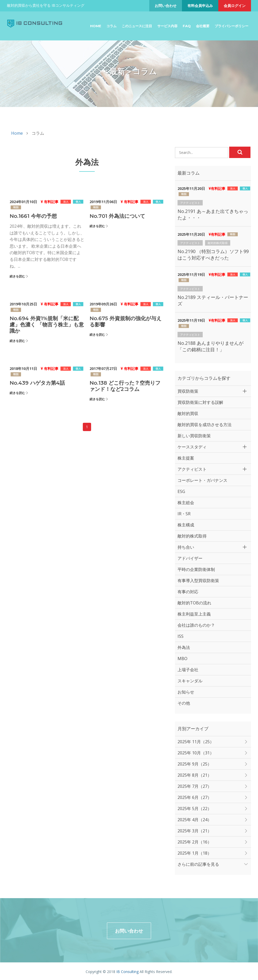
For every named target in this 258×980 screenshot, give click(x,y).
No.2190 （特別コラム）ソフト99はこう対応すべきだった (213, 255)
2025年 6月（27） (195, 797)
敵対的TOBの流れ (194, 603)
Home (96, 26)
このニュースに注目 (137, 26)
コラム (111, 26)
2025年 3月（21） (195, 831)
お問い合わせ (166, 6)
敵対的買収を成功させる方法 (205, 425)
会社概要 (203, 26)
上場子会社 (188, 670)
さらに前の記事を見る (198, 864)
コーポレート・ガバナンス (202, 480)
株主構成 (186, 525)
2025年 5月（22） (195, 809)
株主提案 (186, 458)
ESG (181, 491)
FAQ (187, 26)
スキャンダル (190, 681)
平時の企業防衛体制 (196, 569)
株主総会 (186, 503)
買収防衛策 (188, 391)
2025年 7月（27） (195, 786)
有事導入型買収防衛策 (198, 581)
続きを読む (17, 276)
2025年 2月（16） (195, 842)
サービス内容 (167, 26)
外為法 (184, 647)
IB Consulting (127, 971)
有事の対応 (188, 592)
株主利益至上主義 (194, 614)
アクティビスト (190, 203)
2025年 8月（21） (195, 775)
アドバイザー (190, 558)
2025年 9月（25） (195, 764)
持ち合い (186, 547)
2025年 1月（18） (195, 853)
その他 (184, 703)
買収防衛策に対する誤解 (200, 402)
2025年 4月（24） (195, 820)
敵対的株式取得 (218, 243)
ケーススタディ (192, 447)
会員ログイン (235, 6)
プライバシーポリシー (232, 26)
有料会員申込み (200, 6)
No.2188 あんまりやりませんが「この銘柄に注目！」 (211, 346)
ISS (181, 636)
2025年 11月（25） (196, 742)
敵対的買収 (188, 413)
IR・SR (184, 514)
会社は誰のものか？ (196, 625)
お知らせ (186, 692)
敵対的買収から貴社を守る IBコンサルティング (46, 5)
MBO (182, 659)
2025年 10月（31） (196, 753)
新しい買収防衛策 (194, 436)
